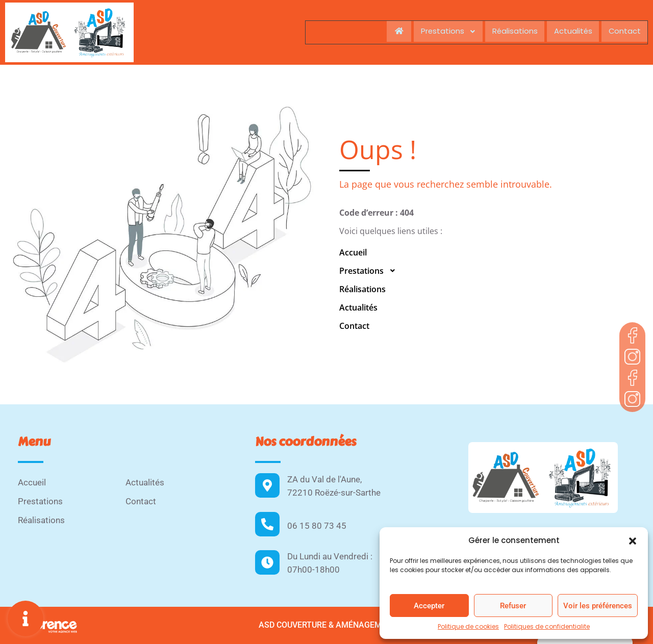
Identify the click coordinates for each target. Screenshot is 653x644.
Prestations (442, 31)
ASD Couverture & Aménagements (328, 625)
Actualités (570, 31)
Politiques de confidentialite (547, 626)
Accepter (429, 606)
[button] (633, 540)
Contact (624, 31)
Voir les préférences (598, 606)
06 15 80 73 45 (317, 526)
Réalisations (510, 31)
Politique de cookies (468, 626)
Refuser (513, 606)
